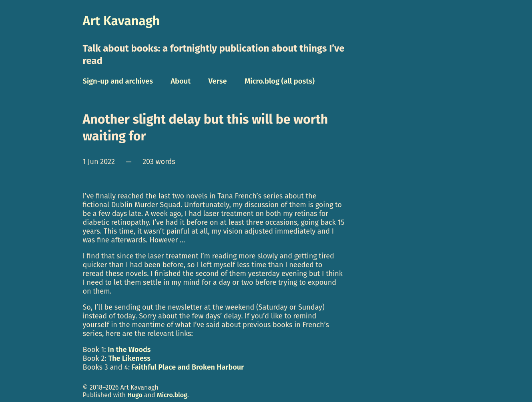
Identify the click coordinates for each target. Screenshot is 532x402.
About (181, 81)
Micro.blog (172, 395)
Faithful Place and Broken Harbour (188, 367)
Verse (218, 81)
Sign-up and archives (118, 81)
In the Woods (129, 350)
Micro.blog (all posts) (280, 81)
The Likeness (129, 358)
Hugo (135, 395)
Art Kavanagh (121, 21)
